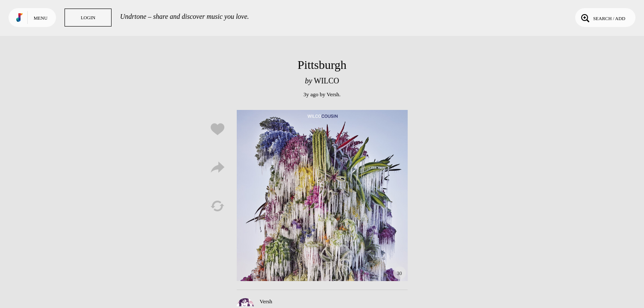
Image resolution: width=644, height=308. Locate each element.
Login (88, 18)
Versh (333, 94)
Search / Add (602, 18)
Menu (41, 18)
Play (322, 195)
